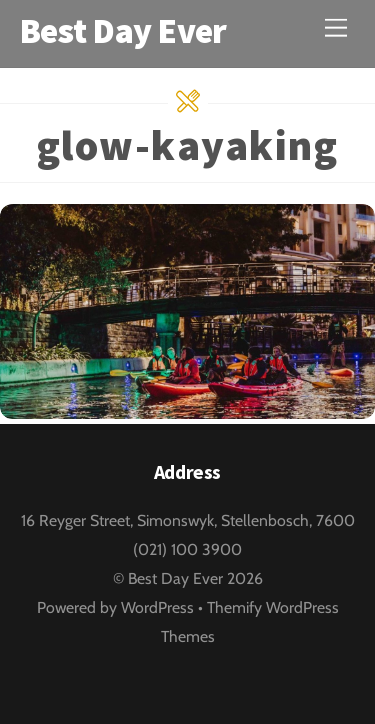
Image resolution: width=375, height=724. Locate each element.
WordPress (157, 607)
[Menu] (336, 27)
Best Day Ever (175, 578)
